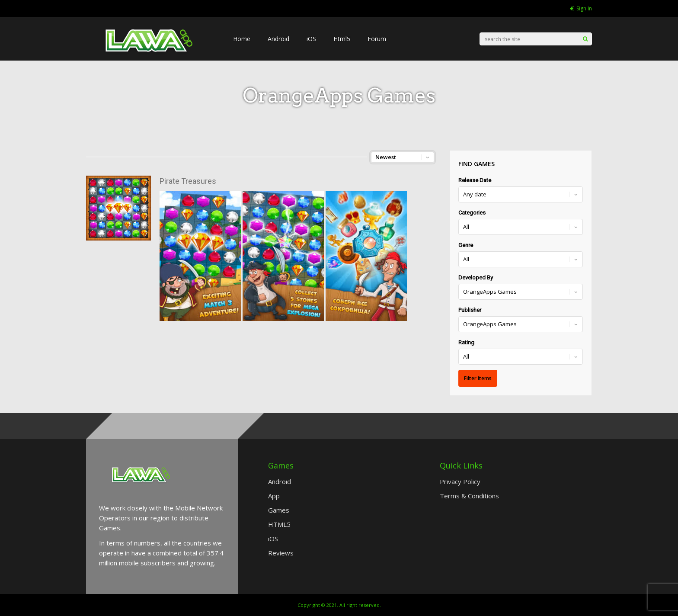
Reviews (281, 553)
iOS (311, 39)
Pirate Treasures (188, 181)
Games (279, 510)
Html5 (342, 39)
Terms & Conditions (469, 496)
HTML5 (279, 524)
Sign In (581, 8)
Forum (377, 39)
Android (278, 39)
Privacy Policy (460, 481)
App (274, 496)
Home (242, 39)
